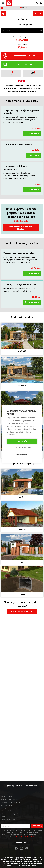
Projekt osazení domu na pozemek (15, 196)
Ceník (3, 817)
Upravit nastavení (22, 454)
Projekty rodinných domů (12, 8)
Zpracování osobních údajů (10, 802)
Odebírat (38, 826)
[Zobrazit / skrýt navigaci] (3, 3)
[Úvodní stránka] (9, 3)
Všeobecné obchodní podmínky (12, 799)
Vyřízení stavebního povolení (19, 281)
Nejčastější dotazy (7, 797)
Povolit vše (22, 441)
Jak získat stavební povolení (10, 814)
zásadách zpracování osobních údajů (23, 836)
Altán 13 (24, 8)
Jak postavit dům (7, 811)
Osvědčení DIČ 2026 (8, 820)
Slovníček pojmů (6, 805)
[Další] (39, 47)
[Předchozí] (5, 47)
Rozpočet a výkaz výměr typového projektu (22, 140)
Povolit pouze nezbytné (22, 448)
